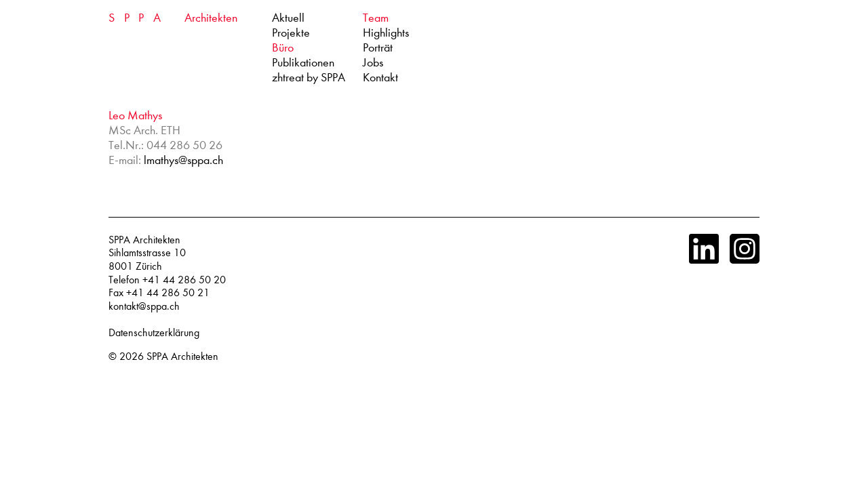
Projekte (291, 33)
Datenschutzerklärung (154, 333)
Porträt (378, 48)
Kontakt (380, 78)
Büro (283, 48)
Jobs (373, 63)
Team (376, 18)
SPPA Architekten (182, 357)
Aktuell (288, 18)
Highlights (386, 33)
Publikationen (303, 63)
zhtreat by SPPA (309, 78)
